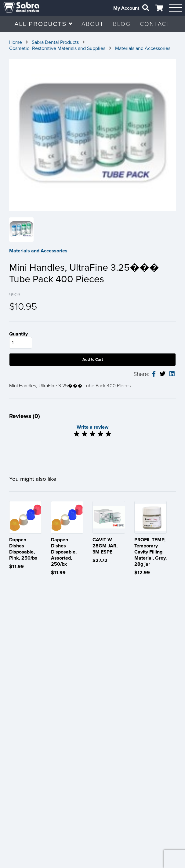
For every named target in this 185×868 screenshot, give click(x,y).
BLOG (122, 24)
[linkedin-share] (172, 374)
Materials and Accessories (143, 48)
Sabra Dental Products (55, 42)
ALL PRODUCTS (44, 24)
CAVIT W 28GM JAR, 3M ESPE (105, 546)
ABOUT (93, 24)
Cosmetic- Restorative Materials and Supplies (57, 48)
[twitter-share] (163, 374)
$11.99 (16, 567)
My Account (126, 8)
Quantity (18, 334)
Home (16, 42)
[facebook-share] (154, 374)
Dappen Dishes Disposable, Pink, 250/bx (23, 549)
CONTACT (155, 24)
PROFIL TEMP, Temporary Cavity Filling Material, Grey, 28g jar (151, 552)
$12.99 (142, 573)
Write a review (92, 427)
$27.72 (100, 561)
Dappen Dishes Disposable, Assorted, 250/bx (64, 552)
